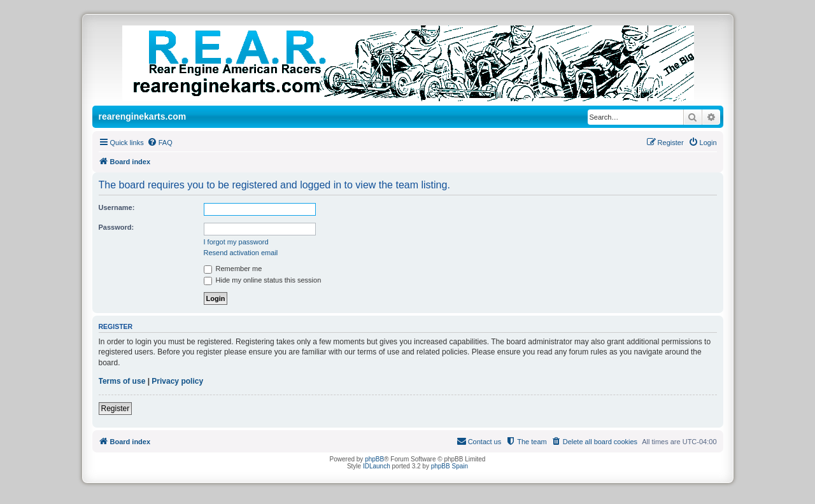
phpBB (374, 459)
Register (116, 409)
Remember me (233, 269)
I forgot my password (236, 242)
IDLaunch (377, 466)
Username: (117, 207)
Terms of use (122, 381)
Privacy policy (177, 381)
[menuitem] (160, 143)
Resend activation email (241, 253)
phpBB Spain (450, 466)
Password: (117, 227)
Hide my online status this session (263, 280)
